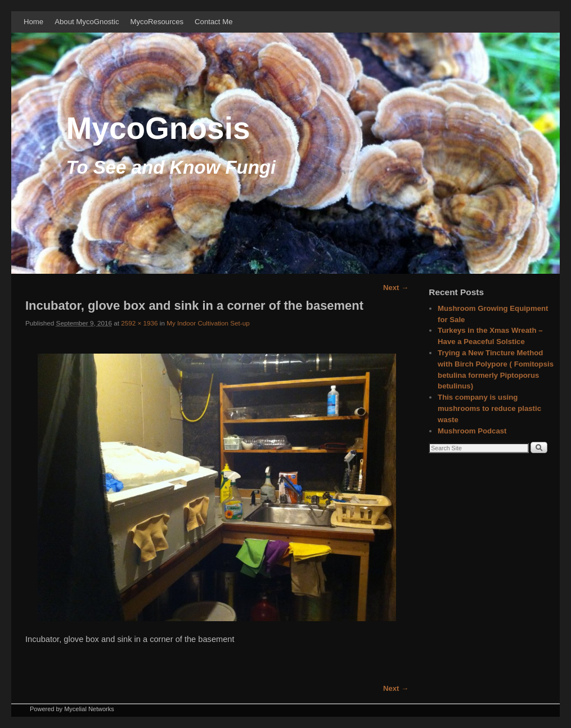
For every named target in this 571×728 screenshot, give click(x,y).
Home (33, 22)
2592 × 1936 (139, 323)
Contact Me (213, 22)
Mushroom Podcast (472, 431)
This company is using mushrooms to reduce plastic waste (489, 408)
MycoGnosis (158, 128)
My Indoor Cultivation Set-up (208, 323)
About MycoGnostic (87, 22)
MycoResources (157, 22)
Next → (396, 288)
